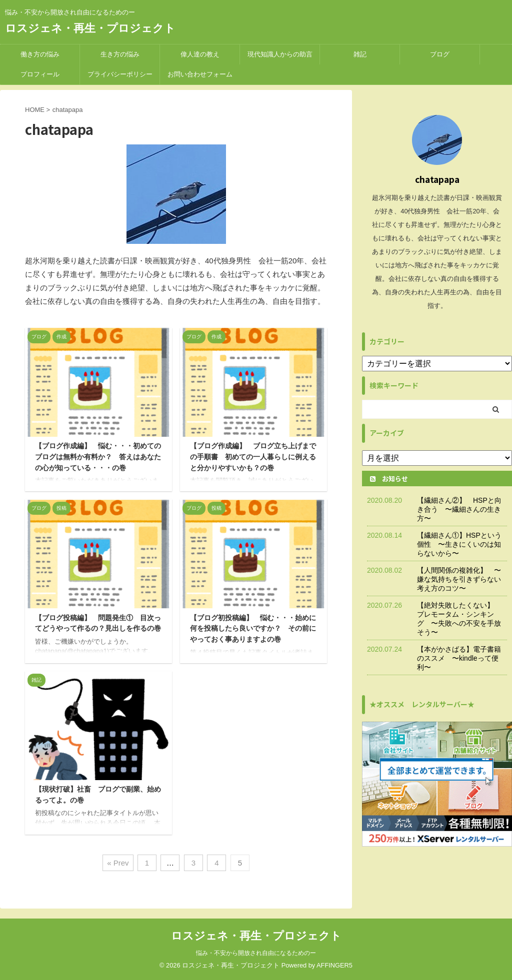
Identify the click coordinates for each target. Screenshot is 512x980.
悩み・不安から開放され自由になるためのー (256, 953)
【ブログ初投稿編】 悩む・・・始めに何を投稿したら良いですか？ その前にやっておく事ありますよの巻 (253, 628)
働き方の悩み (40, 54)
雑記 (360, 54)
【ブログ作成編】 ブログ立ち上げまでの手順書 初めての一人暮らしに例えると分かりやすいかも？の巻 (253, 457)
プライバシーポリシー (120, 74)
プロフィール (40, 74)
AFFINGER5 (334, 965)
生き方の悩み (120, 54)
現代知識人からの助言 (280, 54)
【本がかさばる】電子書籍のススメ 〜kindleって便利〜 (459, 658)
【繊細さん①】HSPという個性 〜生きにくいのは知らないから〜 (459, 544)
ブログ (440, 54)
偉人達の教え (200, 54)
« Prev (118, 863)
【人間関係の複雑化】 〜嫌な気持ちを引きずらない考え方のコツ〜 (459, 579)
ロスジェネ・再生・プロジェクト (90, 28)
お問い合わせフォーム (200, 74)
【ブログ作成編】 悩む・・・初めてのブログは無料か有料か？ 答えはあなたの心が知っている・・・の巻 (98, 457)
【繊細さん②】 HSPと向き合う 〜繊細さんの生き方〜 (459, 509)
